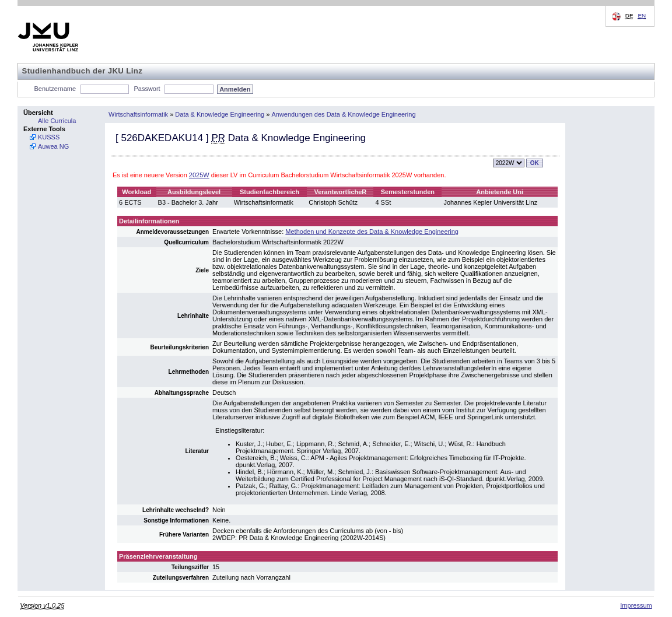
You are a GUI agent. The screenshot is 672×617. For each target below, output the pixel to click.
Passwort (147, 89)
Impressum (636, 605)
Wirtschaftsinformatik (138, 114)
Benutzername (55, 89)
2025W (199, 175)
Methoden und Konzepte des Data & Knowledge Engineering (372, 232)
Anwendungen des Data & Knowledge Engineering (343, 114)
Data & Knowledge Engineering (220, 114)
